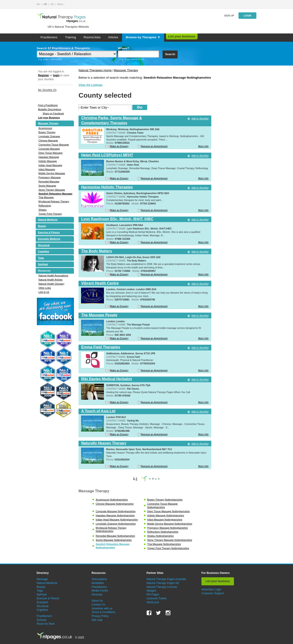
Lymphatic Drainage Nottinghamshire (116, 524)
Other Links (45, 288)
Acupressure (45, 128)
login (56, 75)
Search (170, 54)
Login (247, 16)
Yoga (41, 258)
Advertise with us (102, 608)
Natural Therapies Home (95, 70)
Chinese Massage (48, 140)
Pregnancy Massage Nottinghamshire (168, 528)
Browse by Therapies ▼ (143, 37)
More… (62, 4)
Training (71, 37)
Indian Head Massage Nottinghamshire (117, 520)
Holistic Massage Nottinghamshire (166, 515)
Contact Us (98, 605)
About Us (97, 601)
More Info (203, 146)
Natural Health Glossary (51, 284)
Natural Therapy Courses (162, 587)
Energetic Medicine (49, 239)
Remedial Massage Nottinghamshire (115, 536)
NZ (52, 4)
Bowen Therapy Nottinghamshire (165, 500)
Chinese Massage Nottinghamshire (115, 504)
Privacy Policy (100, 616)
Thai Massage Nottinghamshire (164, 544)
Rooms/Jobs (92, 37)
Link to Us (44, 292)
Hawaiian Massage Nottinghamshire (115, 515)
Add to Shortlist (200, 118)
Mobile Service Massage (52, 173)
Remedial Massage (49, 182)
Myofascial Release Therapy (54, 201)
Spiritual (43, 264)
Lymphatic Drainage (49, 136)
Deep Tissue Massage (50, 153)
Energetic (42, 602)
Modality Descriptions (50, 109)
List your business (182, 36)
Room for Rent (46, 624)
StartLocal (153, 602)
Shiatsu (43, 210)
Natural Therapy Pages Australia (166, 579)
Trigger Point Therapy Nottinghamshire (168, 548)
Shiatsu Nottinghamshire (160, 536)
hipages (151, 591)
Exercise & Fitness (49, 232)
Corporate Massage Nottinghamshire (116, 511)
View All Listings (91, 85)
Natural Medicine (48, 220)
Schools (42, 620)
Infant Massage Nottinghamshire (165, 520)
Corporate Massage (49, 149)
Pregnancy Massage (50, 177)
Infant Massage (47, 169)
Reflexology (45, 206)
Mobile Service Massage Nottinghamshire (170, 524)
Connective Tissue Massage (54, 145)
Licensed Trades (157, 598)
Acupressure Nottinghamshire (112, 500)
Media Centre (100, 591)
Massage (42, 579)
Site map (97, 620)
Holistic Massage (48, 161)
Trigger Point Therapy (50, 214)
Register (43, 75)
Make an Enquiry (119, 146)
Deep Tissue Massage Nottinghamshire (168, 511)
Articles (113, 37)
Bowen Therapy (47, 132)
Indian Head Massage (50, 165)
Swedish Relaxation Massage (55, 194)
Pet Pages (153, 594)
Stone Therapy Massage (52, 190)
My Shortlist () (47, 90)
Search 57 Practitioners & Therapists (63, 48)
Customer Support (213, 593)
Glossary (97, 594)
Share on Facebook (53, 113)
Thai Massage (46, 197)
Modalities (98, 583)
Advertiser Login (211, 589)
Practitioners (49, 37)
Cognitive (44, 251)
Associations (99, 579)
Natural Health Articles (50, 280)
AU (38, 4)
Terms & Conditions (103, 612)
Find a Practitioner (48, 105)
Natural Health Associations (53, 275)
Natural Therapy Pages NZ (163, 583)
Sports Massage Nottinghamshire (114, 540)
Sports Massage (47, 186)
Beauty (42, 226)
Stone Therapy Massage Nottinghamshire (170, 540)
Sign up (229, 16)
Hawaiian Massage (49, 157)
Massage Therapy (48, 123)
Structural (44, 245)
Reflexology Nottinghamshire (163, 532)
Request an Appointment (154, 146)
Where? (123, 48)
